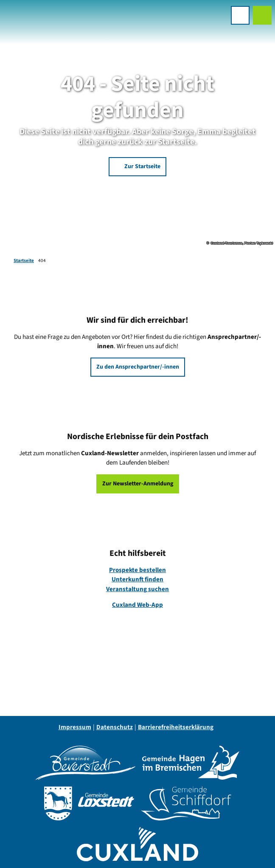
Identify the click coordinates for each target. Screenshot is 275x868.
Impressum (75, 727)
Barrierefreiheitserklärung (176, 727)
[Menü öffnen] (240, 15)
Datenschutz (115, 727)
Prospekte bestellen (137, 570)
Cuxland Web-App (137, 605)
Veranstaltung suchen (137, 589)
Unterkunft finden (137, 579)
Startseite (24, 261)
